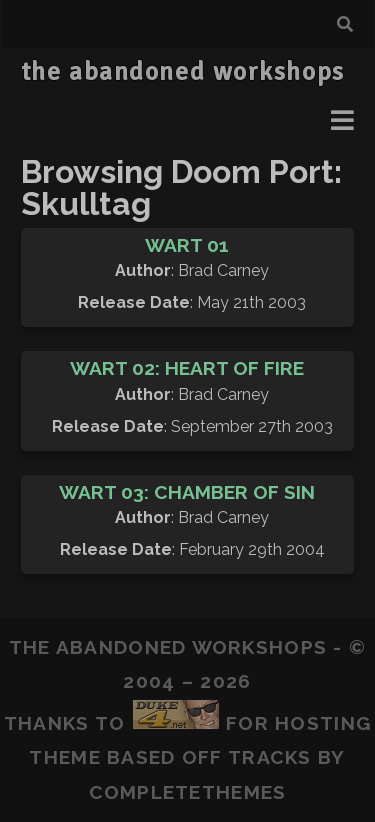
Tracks (270, 757)
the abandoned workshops (183, 72)
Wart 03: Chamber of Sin (187, 492)
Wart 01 (187, 245)
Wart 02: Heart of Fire (187, 368)
